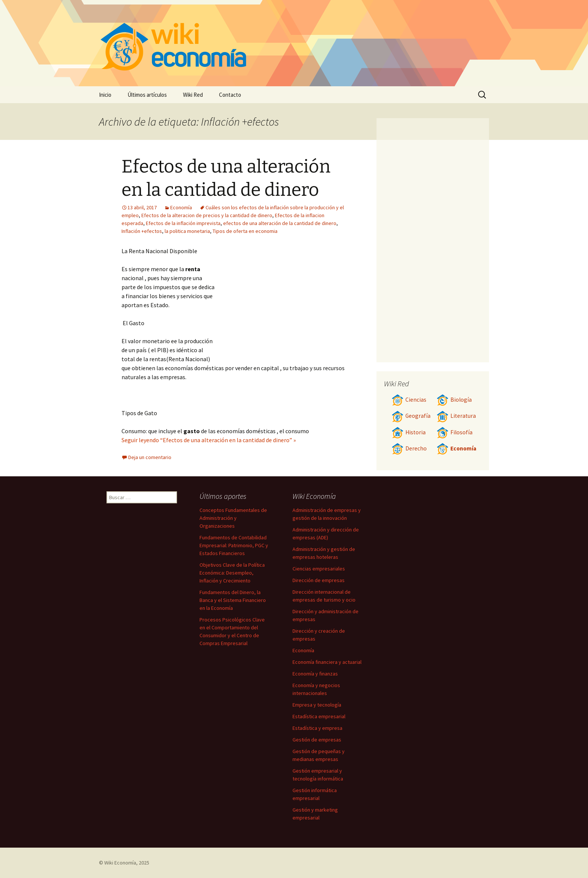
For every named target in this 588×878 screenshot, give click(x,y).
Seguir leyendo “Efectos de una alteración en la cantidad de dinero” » (209, 440)
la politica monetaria (187, 231)
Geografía (411, 416)
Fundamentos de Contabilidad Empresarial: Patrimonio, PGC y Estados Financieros (234, 545)
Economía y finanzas (315, 674)
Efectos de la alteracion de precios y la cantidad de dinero (207, 215)
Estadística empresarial (319, 716)
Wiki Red (193, 95)
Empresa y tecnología (317, 705)
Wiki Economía (120, 863)
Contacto (230, 95)
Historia (409, 432)
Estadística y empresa (317, 728)
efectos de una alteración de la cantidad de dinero (280, 223)
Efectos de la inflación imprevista (183, 223)
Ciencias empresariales (319, 569)
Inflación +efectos (142, 231)
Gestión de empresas (317, 740)
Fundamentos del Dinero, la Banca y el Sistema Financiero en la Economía (233, 600)
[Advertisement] (281, 303)
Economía (181, 207)
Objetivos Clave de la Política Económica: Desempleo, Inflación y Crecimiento (232, 573)
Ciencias (409, 400)
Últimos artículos (147, 95)
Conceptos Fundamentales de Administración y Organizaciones (233, 518)
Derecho (409, 448)
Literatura (456, 416)
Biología (454, 400)
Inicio (105, 95)
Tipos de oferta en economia (245, 231)
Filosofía (454, 432)
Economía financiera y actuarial (327, 662)
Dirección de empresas (319, 580)
